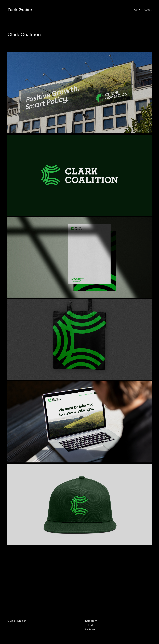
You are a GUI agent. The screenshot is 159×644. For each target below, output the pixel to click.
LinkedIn (90, 625)
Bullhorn (90, 629)
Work (137, 10)
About (148, 10)
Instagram (91, 621)
